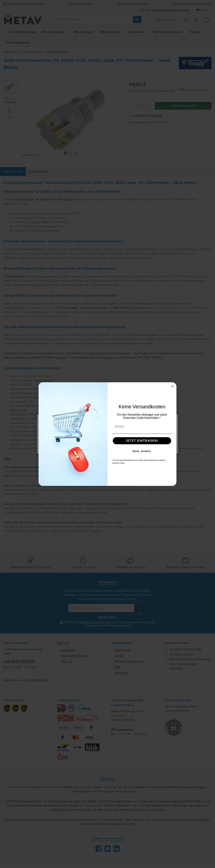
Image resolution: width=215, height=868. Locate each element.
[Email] (142, 427)
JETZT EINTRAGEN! (142, 441)
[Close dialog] (173, 386)
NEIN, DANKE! (142, 451)
